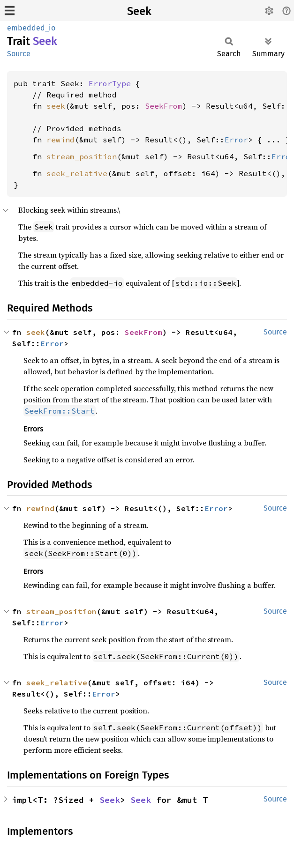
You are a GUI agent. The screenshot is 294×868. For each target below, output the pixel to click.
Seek (139, 11)
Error (236, 140)
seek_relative (77, 173)
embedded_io (31, 28)
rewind (60, 140)
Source (19, 54)
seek (56, 106)
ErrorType (110, 83)
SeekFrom (164, 106)
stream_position (82, 156)
